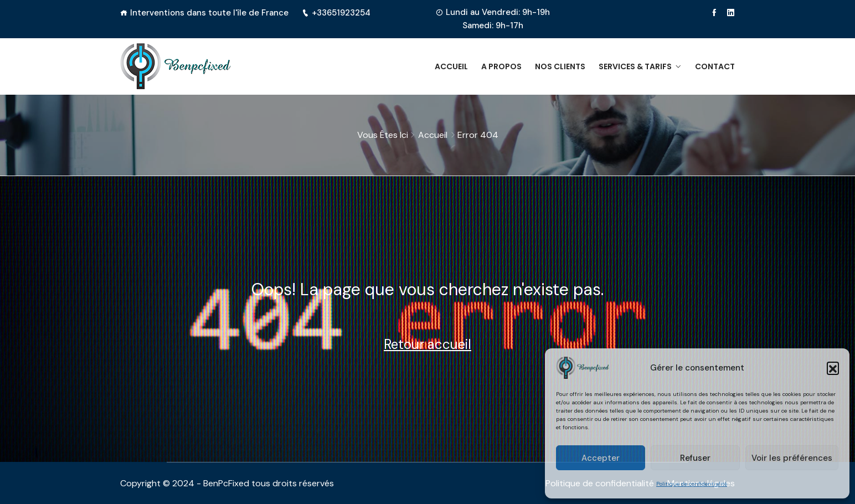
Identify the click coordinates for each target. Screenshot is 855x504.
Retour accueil (427, 344)
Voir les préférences (792, 458)
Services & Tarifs (635, 66)
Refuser (695, 458)
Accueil (451, 66)
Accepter (601, 458)
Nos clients (560, 66)
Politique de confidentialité (692, 484)
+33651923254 (336, 13)
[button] (833, 368)
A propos (501, 66)
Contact (715, 66)
